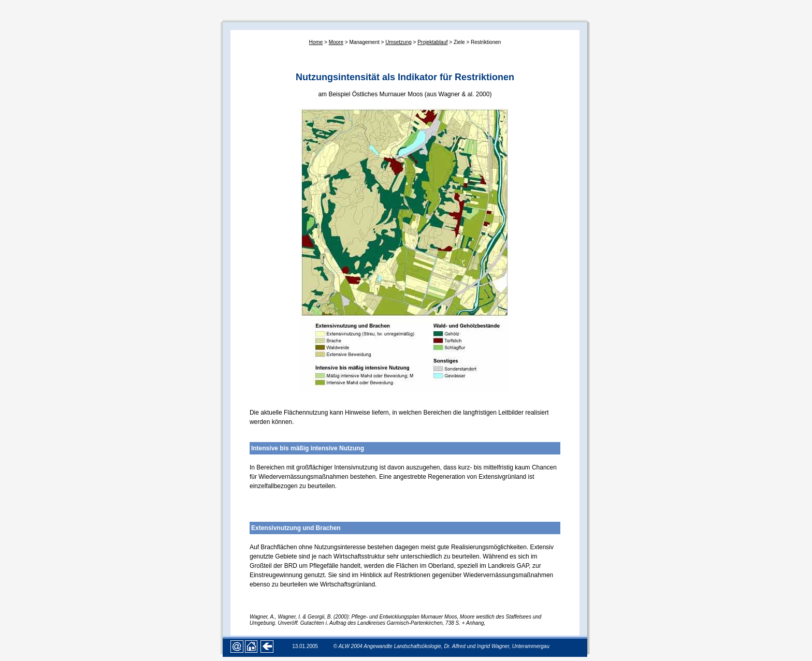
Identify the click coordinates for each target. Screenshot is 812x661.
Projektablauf (432, 42)
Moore (336, 42)
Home (316, 42)
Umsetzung (398, 42)
